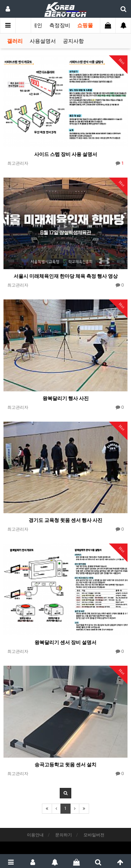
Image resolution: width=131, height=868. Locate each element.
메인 (37, 25)
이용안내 (35, 835)
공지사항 (73, 41)
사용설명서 (43, 41)
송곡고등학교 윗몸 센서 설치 (65, 765)
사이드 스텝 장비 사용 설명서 (66, 154)
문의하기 (64, 835)
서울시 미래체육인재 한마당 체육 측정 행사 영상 (66, 276)
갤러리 (15, 41)
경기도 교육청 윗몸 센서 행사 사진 (65, 520)
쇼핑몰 (85, 25)
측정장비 (60, 25)
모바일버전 (94, 835)
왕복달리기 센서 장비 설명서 (65, 642)
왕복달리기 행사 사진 (66, 398)
